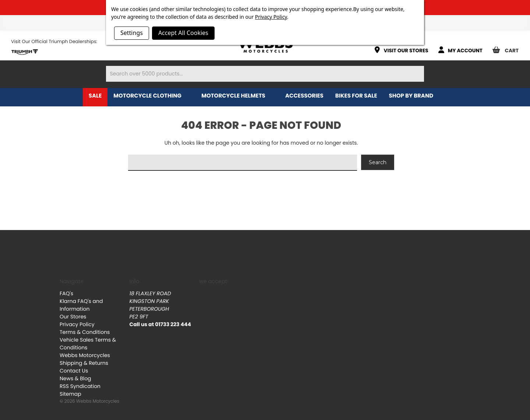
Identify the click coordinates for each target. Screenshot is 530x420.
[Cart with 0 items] (508, 47)
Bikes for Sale (356, 96)
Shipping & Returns (84, 363)
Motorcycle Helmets (237, 96)
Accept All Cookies (183, 33)
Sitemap (70, 394)
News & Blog (75, 378)
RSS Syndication (80, 386)
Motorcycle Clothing (151, 96)
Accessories (304, 96)
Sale (95, 96)
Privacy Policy (77, 324)
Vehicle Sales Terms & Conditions (88, 344)
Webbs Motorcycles (85, 355)
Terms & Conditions (85, 332)
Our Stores (73, 317)
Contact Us (74, 371)
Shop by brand (415, 96)
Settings (132, 33)
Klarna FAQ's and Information (81, 305)
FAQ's (66, 293)
